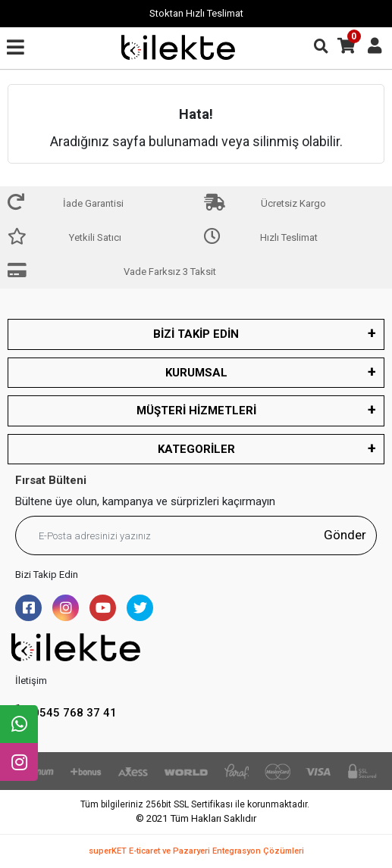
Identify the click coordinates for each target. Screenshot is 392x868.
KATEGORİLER (196, 449)
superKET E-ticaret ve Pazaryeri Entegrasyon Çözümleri (196, 851)
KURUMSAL (196, 373)
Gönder (345, 535)
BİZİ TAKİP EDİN (196, 334)
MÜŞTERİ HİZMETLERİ (196, 411)
